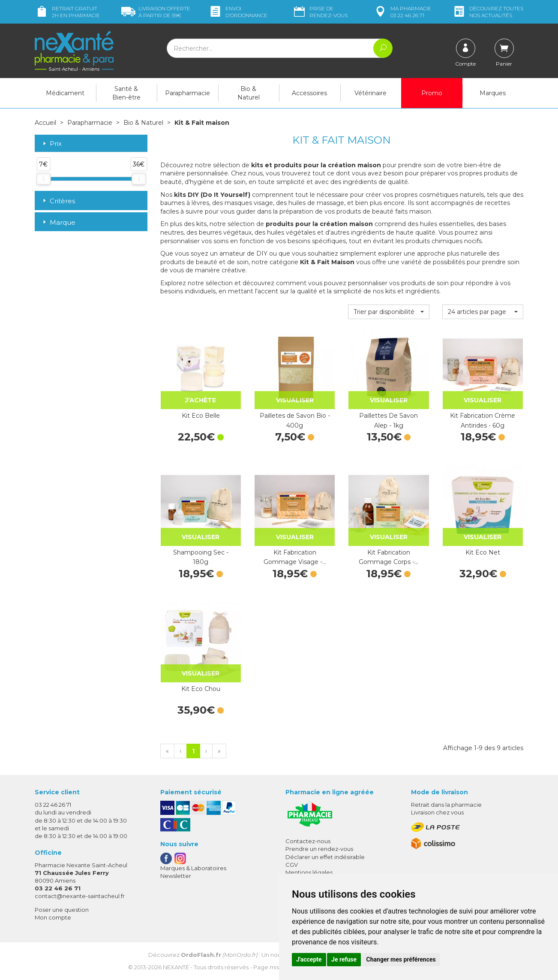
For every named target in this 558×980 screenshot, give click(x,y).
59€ (156, 12)
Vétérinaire (370, 93)
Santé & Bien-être (126, 93)
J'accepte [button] (309, 959)
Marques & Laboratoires (193, 868)
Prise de (320, 12)
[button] (388, 312)
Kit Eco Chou (201, 689)
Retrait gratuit (67, 12)
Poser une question (62, 910)
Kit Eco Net (483, 552)
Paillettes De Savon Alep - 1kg (388, 420)
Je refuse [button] (344, 959)
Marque (58, 222)
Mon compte (53, 917)
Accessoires (309, 93)
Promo (432, 93)
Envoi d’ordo (238, 12)
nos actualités (488, 12)
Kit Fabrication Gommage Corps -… (388, 557)
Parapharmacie (187, 93)
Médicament (65, 93)
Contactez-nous (308, 841)
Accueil (45, 123)
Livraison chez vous (437, 812)
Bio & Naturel (249, 93)
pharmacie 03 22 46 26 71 (402, 12)
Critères (58, 201)
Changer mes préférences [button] (401, 959)
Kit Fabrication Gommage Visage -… (295, 557)
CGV (292, 865)
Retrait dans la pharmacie (446, 805)
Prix (51, 144)
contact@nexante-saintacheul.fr (80, 896)
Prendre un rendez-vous (319, 849)
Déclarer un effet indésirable (325, 857)
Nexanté (176, 967)
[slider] (43, 179)
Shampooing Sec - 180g (201, 557)
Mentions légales (309, 872)
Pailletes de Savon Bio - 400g (295, 420)
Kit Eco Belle (201, 416)
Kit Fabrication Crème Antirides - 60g (483, 420)
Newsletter (176, 876)
